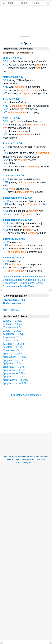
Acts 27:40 (9, 118)
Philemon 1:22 (11, 258)
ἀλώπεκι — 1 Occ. (13, 347)
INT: (5, 68)
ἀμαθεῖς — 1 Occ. (13, 354)
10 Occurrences (12, 303)
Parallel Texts (27, 286)
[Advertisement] (26, 416)
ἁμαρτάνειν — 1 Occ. (14, 370)
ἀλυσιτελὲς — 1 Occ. (14, 334)
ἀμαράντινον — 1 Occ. (15, 357)
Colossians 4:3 (11, 176)
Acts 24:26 (9, 99)
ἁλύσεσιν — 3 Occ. (13, 327)
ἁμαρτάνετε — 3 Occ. (14, 373)
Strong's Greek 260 (14, 300)
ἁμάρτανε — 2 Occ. (13, 363)
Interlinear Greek (12, 277)
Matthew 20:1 (10, 77)
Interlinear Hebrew (33, 277)
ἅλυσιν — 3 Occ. (12, 331)
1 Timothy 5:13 (11, 239)
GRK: (6, 61)
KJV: (5, 65)
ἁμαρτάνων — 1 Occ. (14, 377)
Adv (22, 58)
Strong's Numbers (12, 280)
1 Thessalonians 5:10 (15, 220)
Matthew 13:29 (11, 58)
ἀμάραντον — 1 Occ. (14, 360)
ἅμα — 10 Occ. (11, 310)
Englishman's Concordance (26, 395)
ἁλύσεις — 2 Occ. (12, 321)
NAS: (6, 87)
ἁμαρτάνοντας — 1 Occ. (16, 383)
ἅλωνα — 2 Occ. (12, 341)
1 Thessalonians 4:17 (15, 198)
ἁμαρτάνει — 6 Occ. (14, 367)
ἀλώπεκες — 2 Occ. (14, 344)
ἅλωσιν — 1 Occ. (12, 350)
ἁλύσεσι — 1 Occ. (13, 324)
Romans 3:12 (10, 143)
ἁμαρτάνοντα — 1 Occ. (15, 380)
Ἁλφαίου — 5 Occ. (13, 337)
